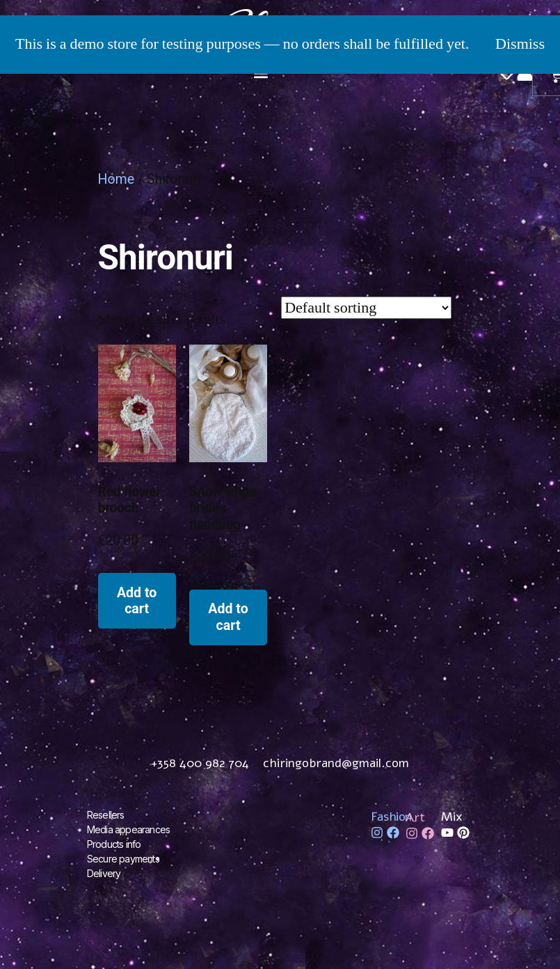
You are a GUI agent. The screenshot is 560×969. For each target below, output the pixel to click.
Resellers (106, 815)
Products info (114, 844)
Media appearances (128, 829)
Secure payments (123, 859)
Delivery (104, 873)
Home (117, 179)
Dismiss (520, 44)
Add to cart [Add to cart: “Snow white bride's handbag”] (228, 617)
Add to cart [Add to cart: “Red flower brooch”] (137, 601)
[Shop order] (366, 308)
